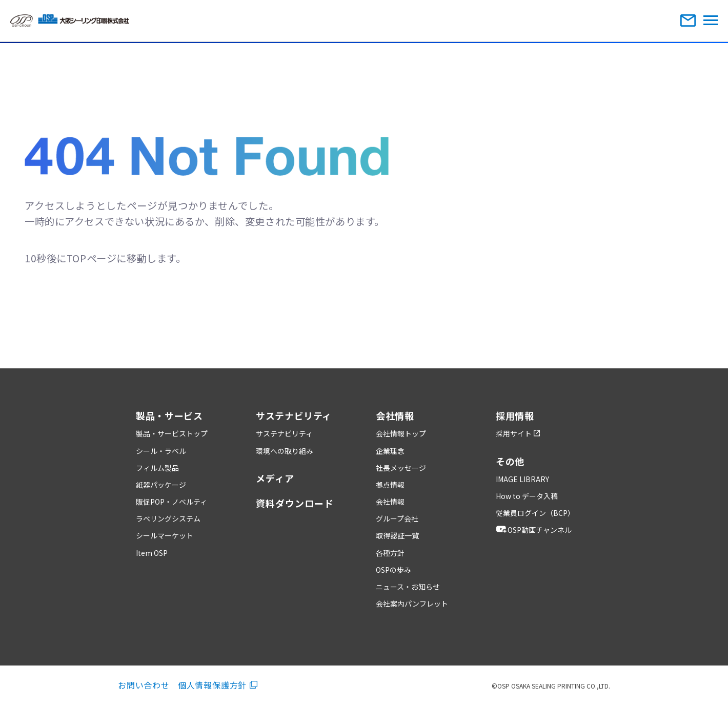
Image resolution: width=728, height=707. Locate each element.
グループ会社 (397, 518)
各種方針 (390, 553)
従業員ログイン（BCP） (535, 513)
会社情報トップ (401, 433)
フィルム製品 (157, 468)
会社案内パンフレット (412, 604)
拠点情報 (390, 485)
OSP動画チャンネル (534, 530)
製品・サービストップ (172, 433)
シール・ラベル (161, 451)
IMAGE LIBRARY (522, 479)
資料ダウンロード (295, 503)
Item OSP (152, 553)
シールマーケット (165, 535)
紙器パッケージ (161, 485)
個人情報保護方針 (218, 685)
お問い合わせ (144, 685)
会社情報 (390, 502)
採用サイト (518, 433)
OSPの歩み (393, 570)
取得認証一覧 (397, 535)
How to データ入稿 (527, 496)
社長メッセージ (401, 468)
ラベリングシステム (168, 518)
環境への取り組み (285, 451)
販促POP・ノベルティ (171, 502)
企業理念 (390, 451)
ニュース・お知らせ (408, 587)
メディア (275, 478)
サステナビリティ (284, 433)
